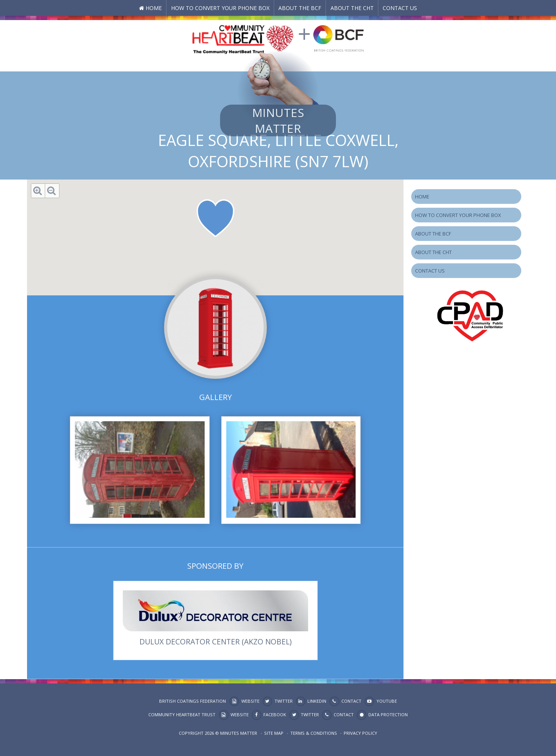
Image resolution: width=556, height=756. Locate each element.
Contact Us (400, 8)
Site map (274, 733)
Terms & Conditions (314, 733)
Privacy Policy (360, 733)
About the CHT (352, 8)
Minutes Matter (278, 120)
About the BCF (300, 8)
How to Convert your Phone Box (220, 8)
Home (154, 8)
